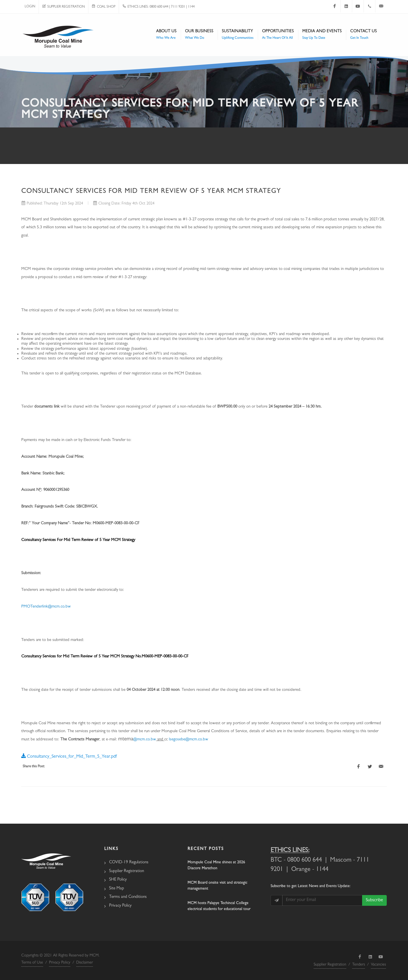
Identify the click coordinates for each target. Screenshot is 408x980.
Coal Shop (104, 7)
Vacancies (378, 965)
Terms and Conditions (128, 897)
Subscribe (374, 900)
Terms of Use (32, 963)
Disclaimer (85, 963)
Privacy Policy (120, 906)
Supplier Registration (63, 7)
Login (30, 7)
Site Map (117, 889)
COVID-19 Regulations (129, 863)
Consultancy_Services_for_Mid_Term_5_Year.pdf (69, 756)
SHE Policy (118, 880)
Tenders (359, 965)
